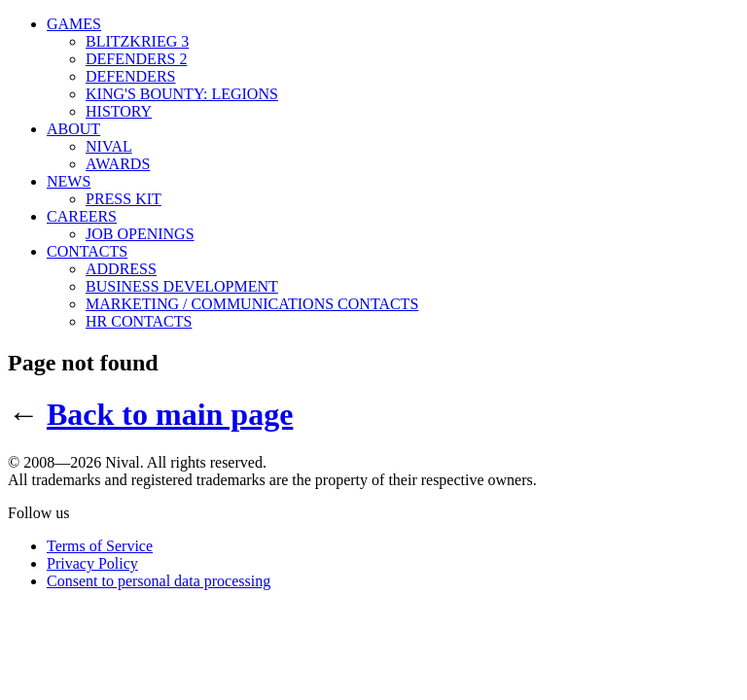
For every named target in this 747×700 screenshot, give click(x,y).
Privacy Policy (92, 563)
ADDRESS (121, 269)
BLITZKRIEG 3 (137, 41)
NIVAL (109, 146)
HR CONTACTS (139, 321)
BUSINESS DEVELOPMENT (182, 286)
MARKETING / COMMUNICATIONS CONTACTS (252, 304)
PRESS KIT (124, 199)
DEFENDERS (130, 76)
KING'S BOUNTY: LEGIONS (182, 94)
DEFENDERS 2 (136, 59)
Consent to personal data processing (159, 581)
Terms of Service (100, 546)
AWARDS (118, 164)
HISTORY (119, 111)
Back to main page (170, 414)
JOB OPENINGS (140, 234)
